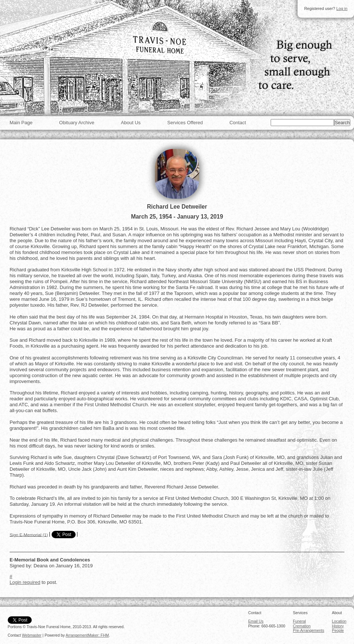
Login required (25, 582)
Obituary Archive (77, 123)
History (338, 626)
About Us (131, 123)
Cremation (302, 626)
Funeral (299, 621)
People (338, 631)
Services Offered (185, 123)
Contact (238, 123)
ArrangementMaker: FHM (87, 635)
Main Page (21, 123)
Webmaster (32, 635)
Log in (342, 8)
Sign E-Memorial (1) (29, 534)
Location (339, 621)
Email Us (256, 621)
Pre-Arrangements (308, 631)
